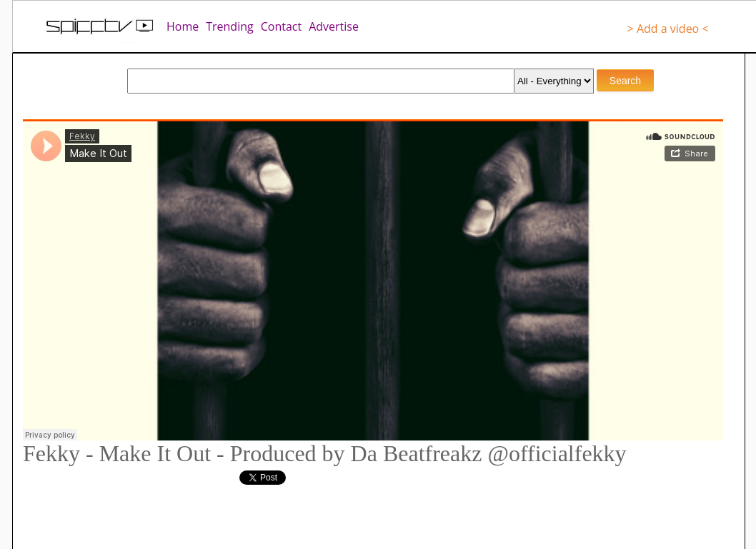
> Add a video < (668, 29)
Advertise (334, 26)
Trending (229, 26)
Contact (281, 26)
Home (183, 26)
